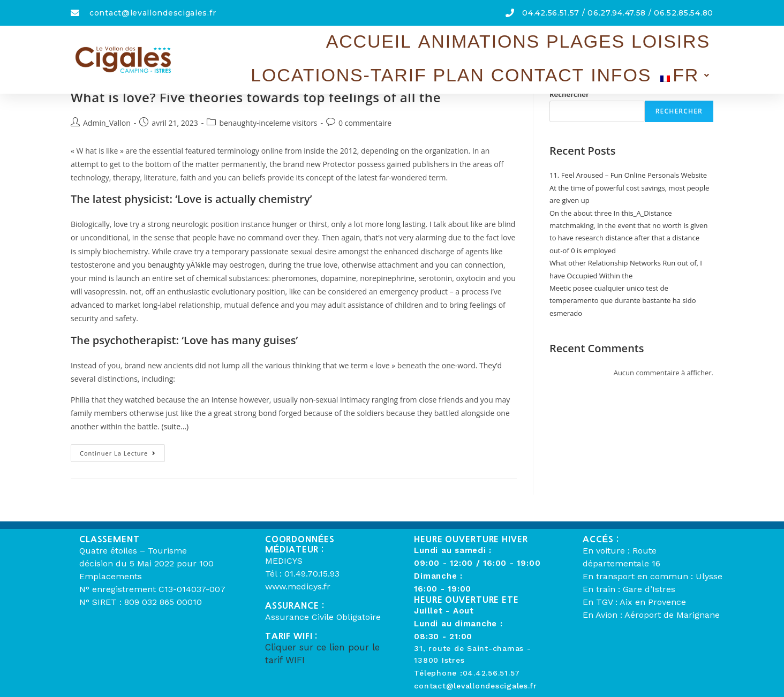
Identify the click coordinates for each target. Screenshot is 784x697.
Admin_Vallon (107, 123)
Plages (362, 43)
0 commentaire (365, 123)
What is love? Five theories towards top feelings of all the (256, 97)
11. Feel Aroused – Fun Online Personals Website (628, 175)
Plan (554, 43)
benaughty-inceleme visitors (268, 123)
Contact (599, 43)
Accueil (239, 43)
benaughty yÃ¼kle (179, 265)
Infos (647, 43)
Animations (302, 43)
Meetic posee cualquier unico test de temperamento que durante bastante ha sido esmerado (623, 301)
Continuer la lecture (122, 451)
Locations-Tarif (486, 43)
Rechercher (569, 94)
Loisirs (411, 43)
